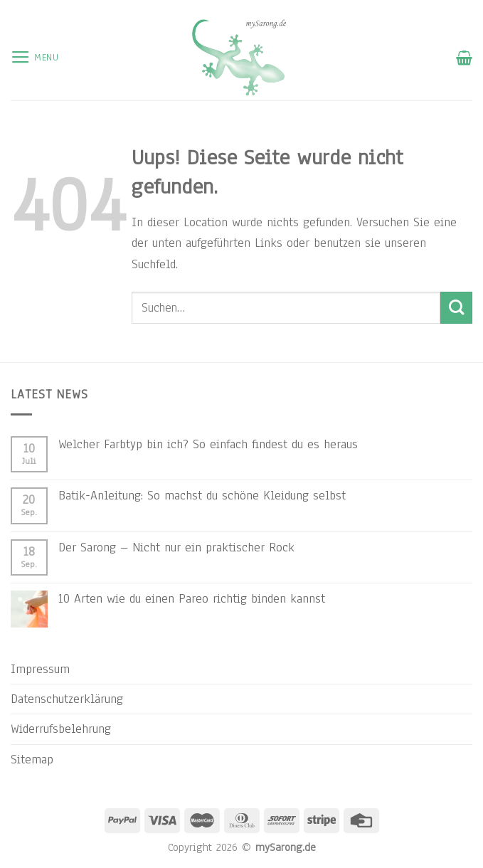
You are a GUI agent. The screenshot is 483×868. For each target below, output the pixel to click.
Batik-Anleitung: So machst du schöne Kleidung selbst (202, 495)
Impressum (40, 669)
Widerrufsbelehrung (61, 729)
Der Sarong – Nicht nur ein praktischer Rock (176, 547)
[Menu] (35, 58)
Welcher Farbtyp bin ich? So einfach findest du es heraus (208, 444)
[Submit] (456, 308)
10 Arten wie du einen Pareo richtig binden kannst (192, 598)
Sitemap (32, 759)
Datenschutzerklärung (67, 699)
